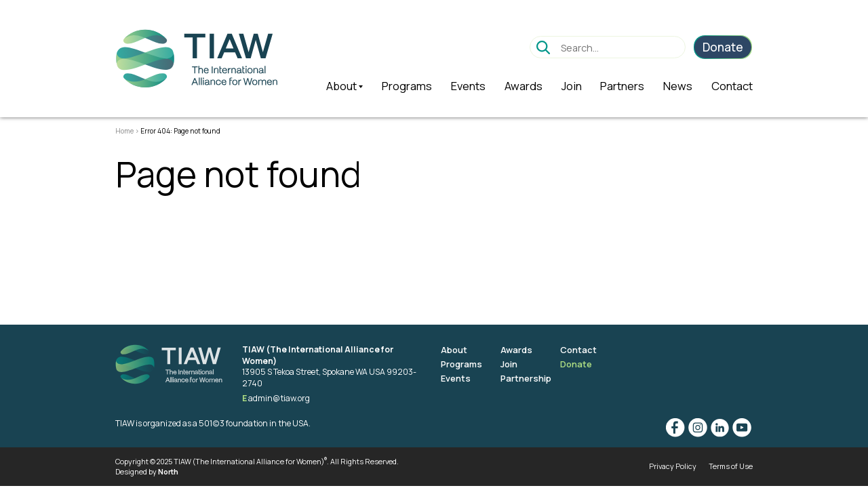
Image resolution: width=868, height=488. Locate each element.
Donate (576, 364)
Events (456, 378)
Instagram (698, 428)
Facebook (675, 428)
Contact (578, 350)
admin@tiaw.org (279, 398)
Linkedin (719, 428)
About (454, 350)
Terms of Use (731, 466)
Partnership (526, 378)
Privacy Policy (673, 466)
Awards (516, 350)
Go (544, 47)
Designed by (147, 471)
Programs (461, 364)
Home (124, 131)
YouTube (742, 428)
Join (509, 364)
